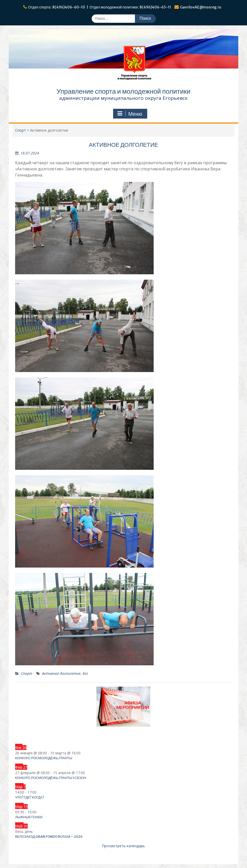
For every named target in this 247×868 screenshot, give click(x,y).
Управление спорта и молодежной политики (124, 91)
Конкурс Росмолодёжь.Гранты (44, 758)
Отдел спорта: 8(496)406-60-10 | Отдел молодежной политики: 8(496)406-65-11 (100, 7)
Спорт (27, 673)
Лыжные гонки (29, 817)
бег (85, 673)
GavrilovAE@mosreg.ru (201, 7)
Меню (130, 114)
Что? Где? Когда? (30, 797)
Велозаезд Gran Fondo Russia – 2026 (49, 837)
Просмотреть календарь (123, 846)
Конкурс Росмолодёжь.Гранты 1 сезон (51, 778)
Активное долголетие (61, 673)
